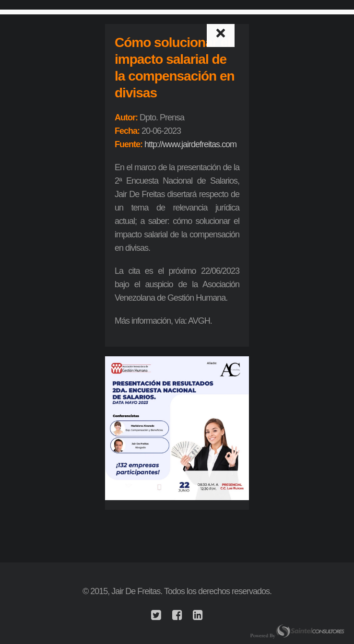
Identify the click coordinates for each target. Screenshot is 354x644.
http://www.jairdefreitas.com (190, 144)
